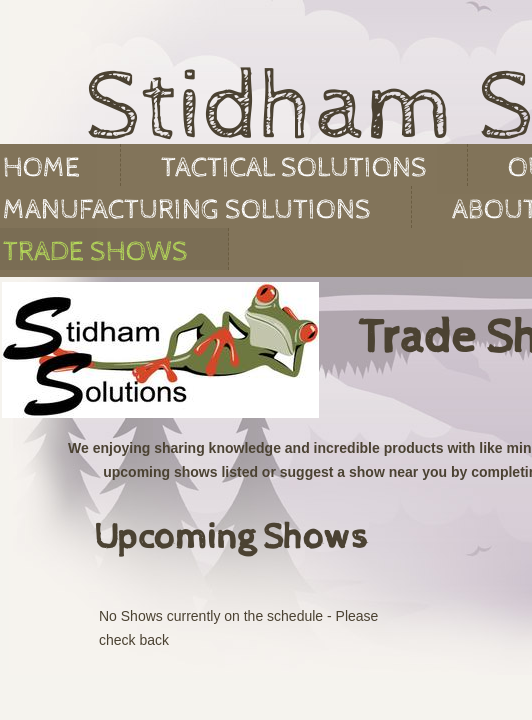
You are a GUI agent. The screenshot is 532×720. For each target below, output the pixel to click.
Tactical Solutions (294, 168)
